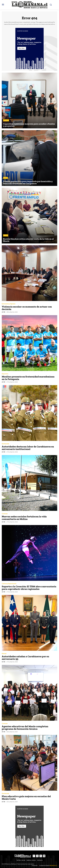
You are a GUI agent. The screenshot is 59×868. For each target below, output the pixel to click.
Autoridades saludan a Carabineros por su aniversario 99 (25, 658)
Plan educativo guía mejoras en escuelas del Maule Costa (26, 798)
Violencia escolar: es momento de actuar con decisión (27, 308)
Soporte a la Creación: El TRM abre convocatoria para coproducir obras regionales (29, 588)
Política (6, 235)
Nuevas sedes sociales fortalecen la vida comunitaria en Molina (24, 518)
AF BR (3, 312)
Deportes (5, 374)
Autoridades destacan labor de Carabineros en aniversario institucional (28, 448)
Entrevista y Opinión (9, 304)
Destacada (5, 444)
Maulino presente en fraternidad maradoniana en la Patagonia (28, 378)
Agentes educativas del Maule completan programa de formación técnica (25, 728)
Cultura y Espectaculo (9, 584)
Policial (6, 178)
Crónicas (6, 120)
